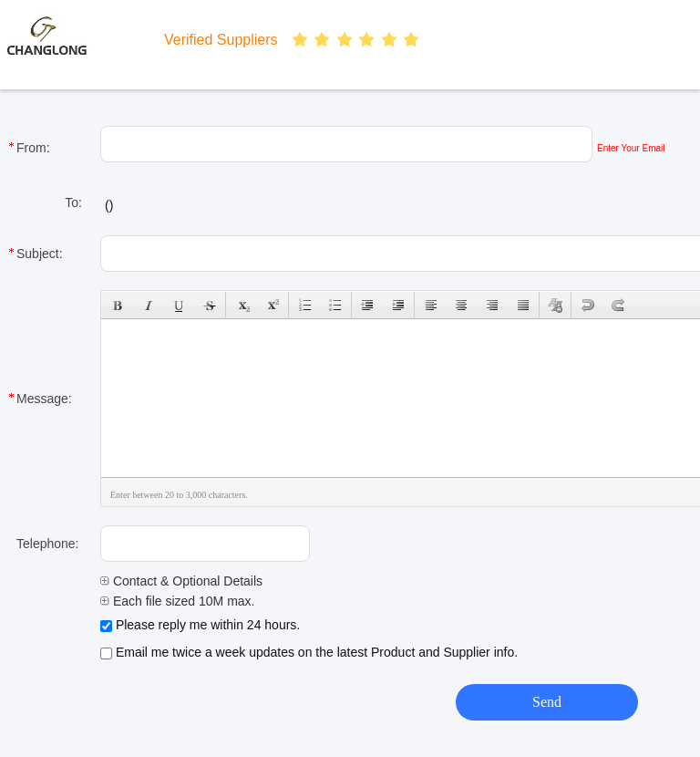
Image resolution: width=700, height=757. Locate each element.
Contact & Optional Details (181, 581)
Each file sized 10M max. (178, 601)
